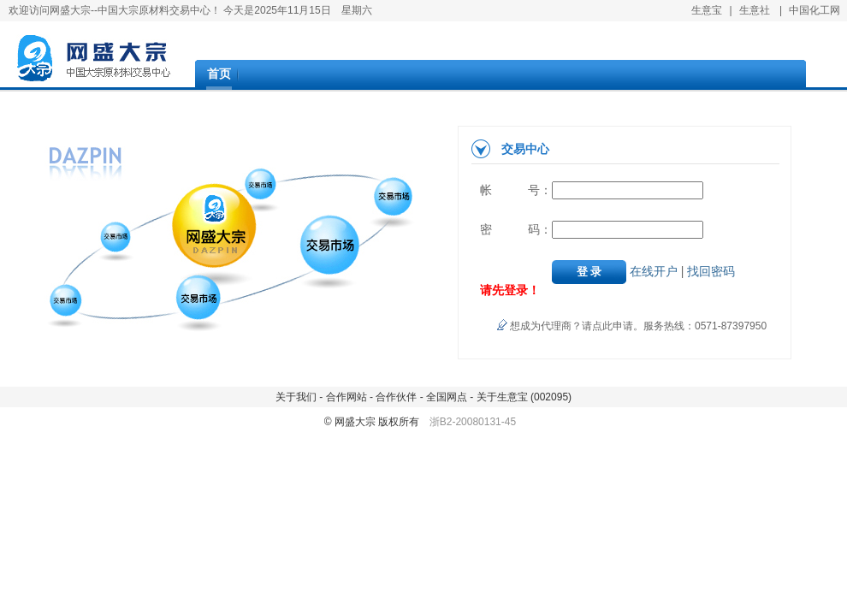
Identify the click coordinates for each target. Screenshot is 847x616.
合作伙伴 (397, 397)
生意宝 (707, 10)
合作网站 (344, 397)
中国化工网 (814, 10)
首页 (219, 74)
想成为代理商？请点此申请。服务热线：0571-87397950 (638, 326)
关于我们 (297, 397)
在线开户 (654, 271)
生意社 (755, 10)
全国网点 (445, 397)
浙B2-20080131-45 (473, 422)
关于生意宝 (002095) (522, 397)
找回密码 (711, 271)
